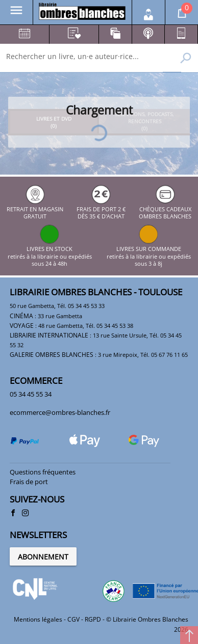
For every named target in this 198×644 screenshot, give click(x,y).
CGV (73, 619)
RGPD (93, 619)
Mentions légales (38, 619)
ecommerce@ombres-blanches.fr (60, 412)
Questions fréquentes (43, 472)
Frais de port (29, 482)
